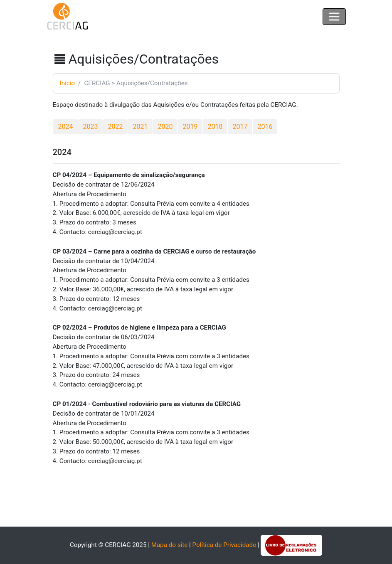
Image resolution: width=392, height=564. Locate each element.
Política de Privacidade (224, 545)
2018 (215, 127)
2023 (91, 127)
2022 (116, 127)
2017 (240, 127)
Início (68, 83)
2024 (66, 127)
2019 (190, 127)
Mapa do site (170, 545)
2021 (141, 127)
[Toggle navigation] (334, 17)
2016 (265, 127)
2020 (165, 127)
